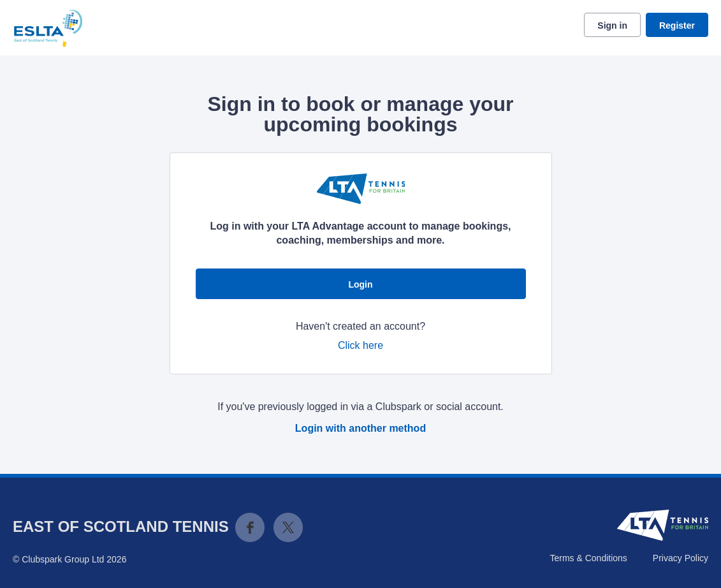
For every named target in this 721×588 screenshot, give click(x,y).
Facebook (250, 527)
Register (677, 26)
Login (360, 284)
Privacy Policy (681, 558)
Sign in (612, 26)
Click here (360, 345)
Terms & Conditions (588, 558)
